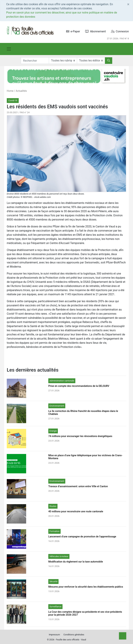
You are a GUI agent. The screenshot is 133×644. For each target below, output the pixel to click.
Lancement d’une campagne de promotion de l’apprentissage (82, 537)
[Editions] (91, 61)
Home (10, 91)
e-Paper (73, 31)
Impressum (54, 635)
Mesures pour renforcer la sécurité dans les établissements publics (86, 587)
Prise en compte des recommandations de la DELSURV (79, 386)
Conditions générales (74, 635)
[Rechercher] (109, 61)
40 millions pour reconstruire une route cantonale (76, 512)
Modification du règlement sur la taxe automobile (76, 562)
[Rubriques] (63, 61)
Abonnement (96, 31)
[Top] (123, 636)
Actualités (21, 91)
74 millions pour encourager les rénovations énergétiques (80, 436)
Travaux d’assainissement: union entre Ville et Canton (78, 486)
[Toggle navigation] (9, 49)
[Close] (128, 4)
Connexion (120, 31)
